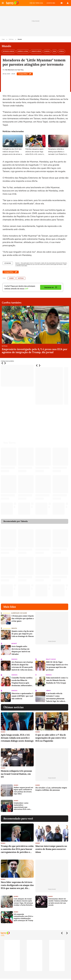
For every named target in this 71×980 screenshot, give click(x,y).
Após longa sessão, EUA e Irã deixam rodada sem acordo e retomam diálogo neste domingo (17, 738)
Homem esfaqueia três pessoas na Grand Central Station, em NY (16, 774)
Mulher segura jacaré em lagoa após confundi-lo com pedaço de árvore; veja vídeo (23, 791)
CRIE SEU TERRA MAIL (36, 3)
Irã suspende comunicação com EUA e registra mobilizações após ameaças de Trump (23, 917)
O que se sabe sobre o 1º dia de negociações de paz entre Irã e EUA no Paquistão (51, 738)
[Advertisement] (52, 806)
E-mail (62, 3)
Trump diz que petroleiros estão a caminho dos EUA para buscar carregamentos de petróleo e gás (17, 849)
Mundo (20, 39)
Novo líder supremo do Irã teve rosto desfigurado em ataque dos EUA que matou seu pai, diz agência (17, 885)
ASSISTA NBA (51, 3)
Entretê (14, 644)
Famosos (14, 659)
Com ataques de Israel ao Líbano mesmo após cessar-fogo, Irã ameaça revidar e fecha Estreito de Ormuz (23, 902)
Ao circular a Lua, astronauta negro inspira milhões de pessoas (51, 789)
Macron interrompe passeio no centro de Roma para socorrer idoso (51, 849)
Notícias (11, 39)
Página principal (12, 3)
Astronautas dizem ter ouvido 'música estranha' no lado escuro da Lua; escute (58, 902)
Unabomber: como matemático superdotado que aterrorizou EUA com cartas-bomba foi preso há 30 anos (23, 806)
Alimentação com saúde (19, 613)
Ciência (48, 691)
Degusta (14, 628)
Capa (3, 39)
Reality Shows (51, 659)
